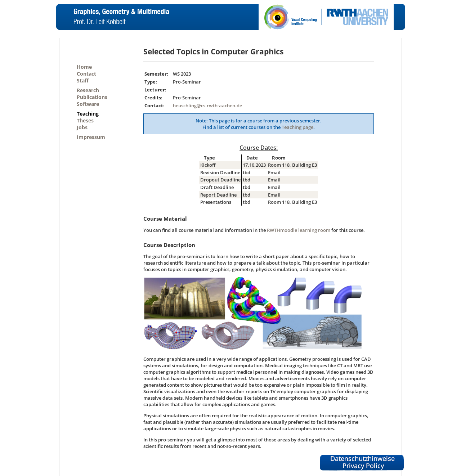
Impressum (91, 137)
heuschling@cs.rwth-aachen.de (207, 105)
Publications (92, 97)
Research (88, 90)
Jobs (82, 127)
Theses (85, 120)
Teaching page (297, 127)
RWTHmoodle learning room (299, 230)
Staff (83, 80)
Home (84, 67)
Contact (86, 74)
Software (88, 104)
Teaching (88, 114)
